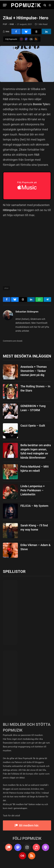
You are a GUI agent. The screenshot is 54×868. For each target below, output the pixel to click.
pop (5, 24)
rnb (12, 24)
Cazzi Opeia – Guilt (33, 426)
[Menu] (5, 5)
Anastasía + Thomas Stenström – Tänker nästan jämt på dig (34, 371)
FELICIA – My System (34, 506)
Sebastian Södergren (27, 312)
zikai (6, 288)
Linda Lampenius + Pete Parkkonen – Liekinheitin (33, 490)
